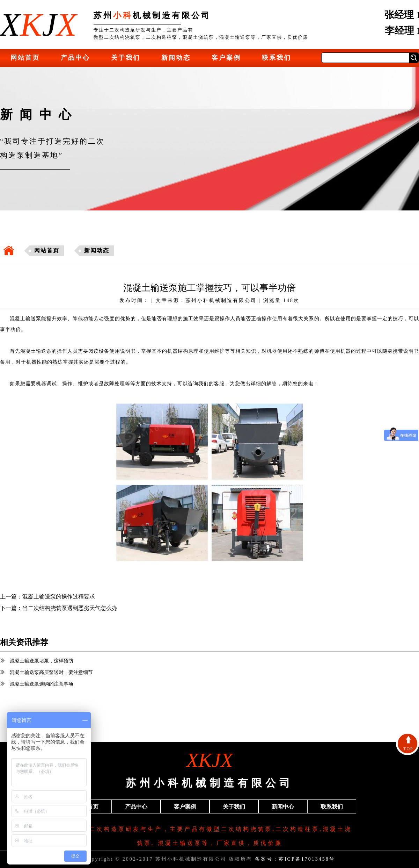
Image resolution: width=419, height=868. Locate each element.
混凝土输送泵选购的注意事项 (37, 684)
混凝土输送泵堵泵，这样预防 (37, 661)
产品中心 (75, 58)
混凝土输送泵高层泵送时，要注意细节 (46, 672)
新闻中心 (283, 807)
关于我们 (126, 58)
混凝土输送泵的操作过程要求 (59, 597)
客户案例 (226, 58)
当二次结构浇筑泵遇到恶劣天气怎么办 (70, 608)
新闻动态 (176, 58)
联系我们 (277, 58)
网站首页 (25, 58)
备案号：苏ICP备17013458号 (295, 859)
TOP (408, 744)
